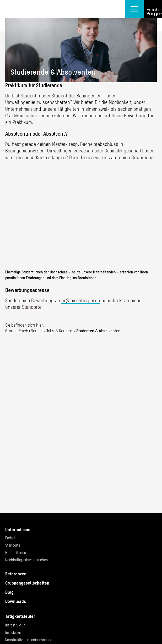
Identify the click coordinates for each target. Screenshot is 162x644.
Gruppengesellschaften (27, 583)
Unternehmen (18, 530)
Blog (9, 592)
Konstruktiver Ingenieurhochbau (30, 640)
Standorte (32, 307)
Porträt (10, 538)
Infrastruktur (15, 625)
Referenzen (16, 574)
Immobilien (13, 632)
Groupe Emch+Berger (24, 331)
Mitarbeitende (16, 553)
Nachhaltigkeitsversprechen (27, 560)
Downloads (16, 601)
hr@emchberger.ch (81, 301)
